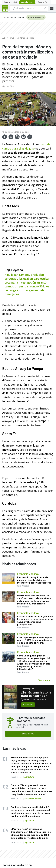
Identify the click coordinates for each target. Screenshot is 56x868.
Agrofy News (8, 38)
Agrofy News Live (36, 17)
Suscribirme (28, 734)
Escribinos (28, 705)
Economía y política (25, 38)
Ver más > (44, 680)
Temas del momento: (13, 17)
